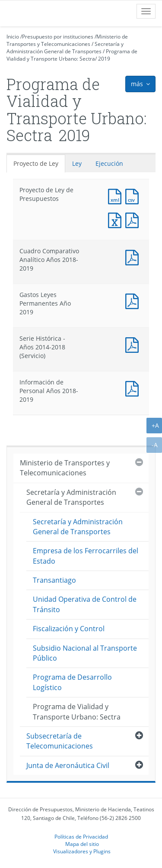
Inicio (13, 37)
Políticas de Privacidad (81, 836)
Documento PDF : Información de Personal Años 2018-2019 (134, 388)
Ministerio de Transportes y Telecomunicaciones (67, 40)
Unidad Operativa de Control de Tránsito (85, 604)
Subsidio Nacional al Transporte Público (85, 653)
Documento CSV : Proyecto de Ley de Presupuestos (134, 195)
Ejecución (109, 163)
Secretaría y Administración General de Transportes (65, 48)
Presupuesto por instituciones (58, 37)
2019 (104, 59)
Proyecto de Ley (36, 163)
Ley (77, 163)
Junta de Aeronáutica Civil (68, 765)
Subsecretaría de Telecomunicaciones (60, 741)
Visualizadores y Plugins (82, 851)
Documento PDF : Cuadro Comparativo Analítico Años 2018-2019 (134, 257)
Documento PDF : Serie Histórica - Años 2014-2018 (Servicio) (134, 344)
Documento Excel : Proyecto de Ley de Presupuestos (117, 219)
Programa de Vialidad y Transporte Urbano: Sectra (72, 55)
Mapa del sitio (82, 844)
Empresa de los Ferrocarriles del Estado (86, 556)
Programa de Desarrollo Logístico (72, 682)
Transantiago (54, 580)
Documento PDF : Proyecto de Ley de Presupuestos (134, 219)
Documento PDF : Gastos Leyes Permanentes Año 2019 (134, 300)
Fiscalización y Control (69, 629)
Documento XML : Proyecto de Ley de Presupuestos (117, 195)
